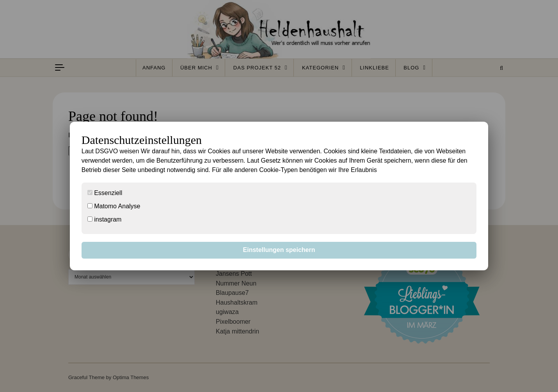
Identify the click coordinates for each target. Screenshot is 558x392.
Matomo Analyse (114, 206)
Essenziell (105, 193)
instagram (105, 219)
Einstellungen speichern (279, 250)
